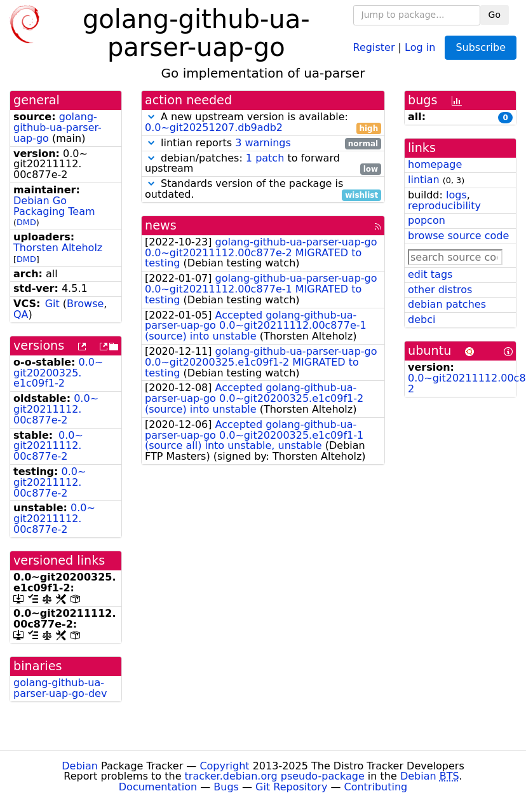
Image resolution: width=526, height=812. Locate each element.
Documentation (158, 787)
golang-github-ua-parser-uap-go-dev (60, 688)
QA (21, 314)
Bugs (226, 787)
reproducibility (444, 206)
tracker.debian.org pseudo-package (275, 776)
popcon (427, 220)
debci (421, 320)
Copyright (224, 766)
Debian (80, 766)
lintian (424, 180)
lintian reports (263, 143)
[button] (151, 117)
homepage (435, 164)
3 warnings (263, 143)
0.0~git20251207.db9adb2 (214, 127)
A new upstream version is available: (263, 123)
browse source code (458, 236)
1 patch (265, 158)
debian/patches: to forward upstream (263, 164)
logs (456, 195)
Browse (85, 304)
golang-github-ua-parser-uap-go (57, 127)
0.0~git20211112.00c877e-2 (56, 409)
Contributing (376, 787)
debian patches (447, 304)
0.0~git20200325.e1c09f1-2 (58, 373)
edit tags (430, 274)
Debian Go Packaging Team (54, 206)
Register (374, 47)
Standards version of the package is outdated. (263, 189)
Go (495, 15)
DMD (26, 222)
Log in (420, 47)
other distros (440, 290)
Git (52, 304)
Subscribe (481, 47)
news (161, 225)
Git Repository (291, 787)
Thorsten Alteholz (58, 248)
